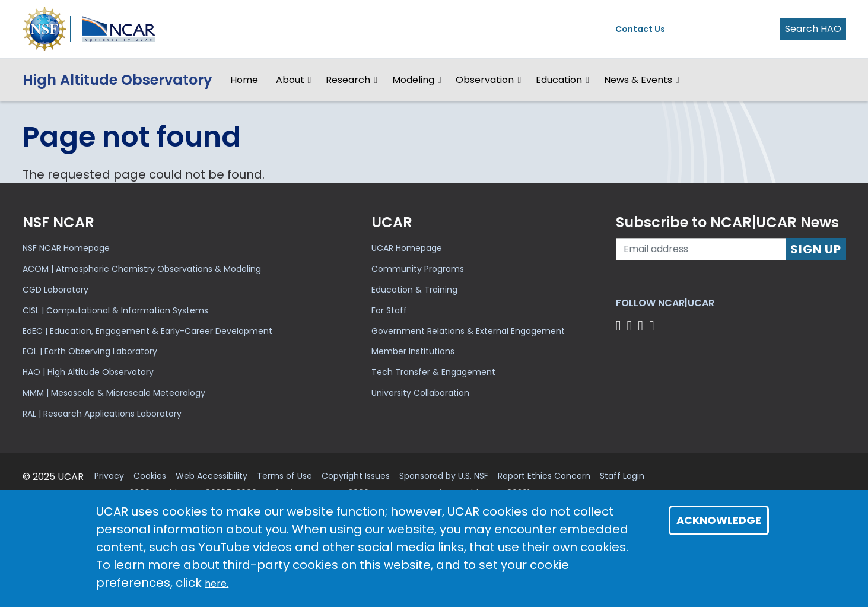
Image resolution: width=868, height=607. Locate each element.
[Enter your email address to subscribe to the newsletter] (701, 249)
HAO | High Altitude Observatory (88, 372)
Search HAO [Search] (813, 29)
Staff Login (622, 476)
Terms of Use (284, 476)
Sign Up (816, 249)
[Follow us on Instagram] (642, 325)
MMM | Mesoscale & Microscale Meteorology (114, 393)
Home (244, 80)
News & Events (638, 80)
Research (348, 80)
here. (217, 584)
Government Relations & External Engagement (468, 331)
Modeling (413, 80)
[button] (310, 80)
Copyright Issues (356, 476)
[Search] (728, 29)
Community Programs (418, 269)
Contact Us (640, 29)
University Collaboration (420, 393)
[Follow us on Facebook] (620, 325)
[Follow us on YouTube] (654, 325)
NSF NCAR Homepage (66, 248)
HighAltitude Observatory (117, 80)
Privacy (109, 476)
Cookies (150, 476)
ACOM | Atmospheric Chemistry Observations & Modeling (142, 269)
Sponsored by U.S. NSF (444, 476)
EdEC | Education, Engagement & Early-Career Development (147, 331)
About (290, 80)
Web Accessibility (212, 476)
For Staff (389, 310)
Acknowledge (719, 520)
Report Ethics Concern (544, 476)
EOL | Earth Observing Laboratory (90, 351)
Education (559, 80)
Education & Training (414, 290)
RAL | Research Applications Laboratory (102, 414)
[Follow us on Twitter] (631, 325)
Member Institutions (413, 351)
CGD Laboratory (55, 290)
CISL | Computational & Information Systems (115, 310)
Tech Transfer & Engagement (433, 372)
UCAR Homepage (407, 248)
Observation (485, 80)
